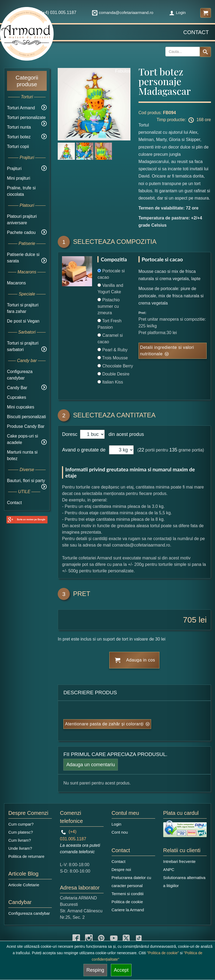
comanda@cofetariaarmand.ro (123, 12)
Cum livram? (20, 840)
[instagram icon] (89, 938)
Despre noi (121, 869)
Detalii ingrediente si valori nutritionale (167, 351)
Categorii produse (27, 81)
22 (141, 450)
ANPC (169, 869)
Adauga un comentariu (91, 765)
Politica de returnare (26, 856)
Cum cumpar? (21, 824)
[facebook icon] (76, 938)
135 (173, 450)
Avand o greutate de (84, 450)
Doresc (70, 434)
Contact (196, 32)
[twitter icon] (126, 938)
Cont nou (120, 832)
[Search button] (205, 52)
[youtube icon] (114, 938)
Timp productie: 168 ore (184, 120)
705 (190, 620)
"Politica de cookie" (163, 953)
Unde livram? (20, 848)
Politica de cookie (127, 902)
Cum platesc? (21, 832)
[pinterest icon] (101, 938)
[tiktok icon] (139, 938)
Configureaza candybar (29, 913)
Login (177, 12)
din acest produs (125, 434)
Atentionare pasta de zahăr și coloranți (104, 724)
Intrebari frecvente (179, 861)
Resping (95, 970)
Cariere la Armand (128, 910)
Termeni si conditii (128, 894)
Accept (121, 970)
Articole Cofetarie (24, 885)
